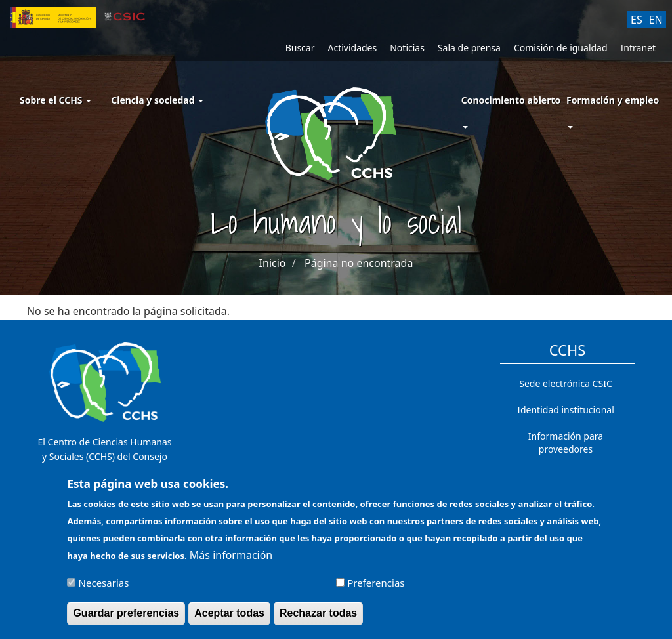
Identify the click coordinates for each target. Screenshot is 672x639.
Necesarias (104, 588)
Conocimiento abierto (511, 100)
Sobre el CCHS (55, 100)
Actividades (352, 48)
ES (637, 20)
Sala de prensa (469, 48)
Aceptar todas (229, 619)
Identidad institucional (566, 410)
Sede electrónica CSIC (565, 383)
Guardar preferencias (126, 619)
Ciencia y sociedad (157, 100)
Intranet (638, 48)
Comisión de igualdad (561, 48)
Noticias (407, 48)
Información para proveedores (566, 443)
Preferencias (376, 588)
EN (656, 20)
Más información (231, 561)
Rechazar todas (318, 619)
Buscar (300, 48)
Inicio (273, 263)
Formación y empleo (613, 100)
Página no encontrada (359, 263)
